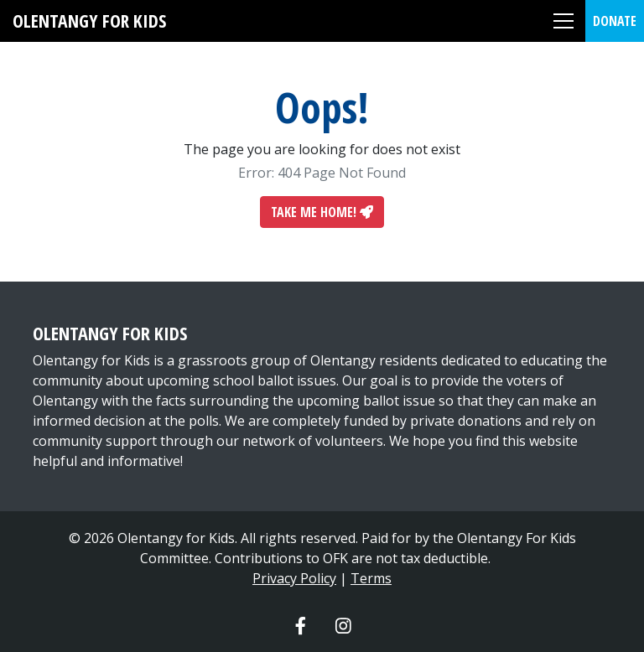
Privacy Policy (294, 578)
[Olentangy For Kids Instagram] (343, 625)
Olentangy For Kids (89, 21)
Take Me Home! (322, 212)
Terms (371, 578)
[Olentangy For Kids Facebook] (301, 625)
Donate (615, 21)
